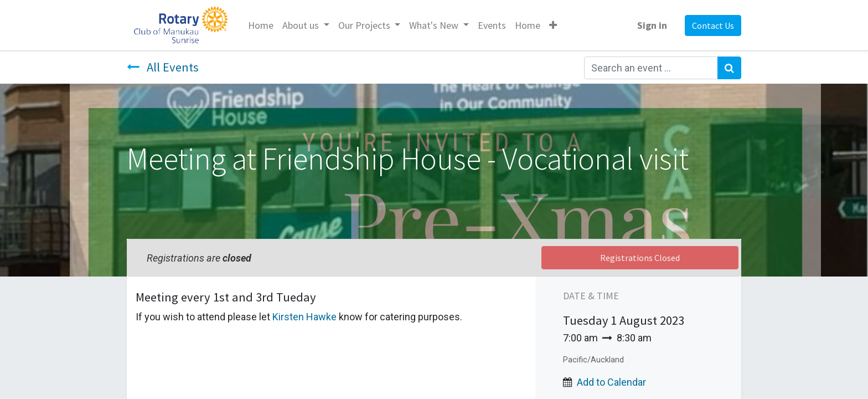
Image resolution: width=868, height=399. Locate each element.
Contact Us (713, 25)
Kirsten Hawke (304, 317)
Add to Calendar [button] (611, 382)
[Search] (729, 68)
